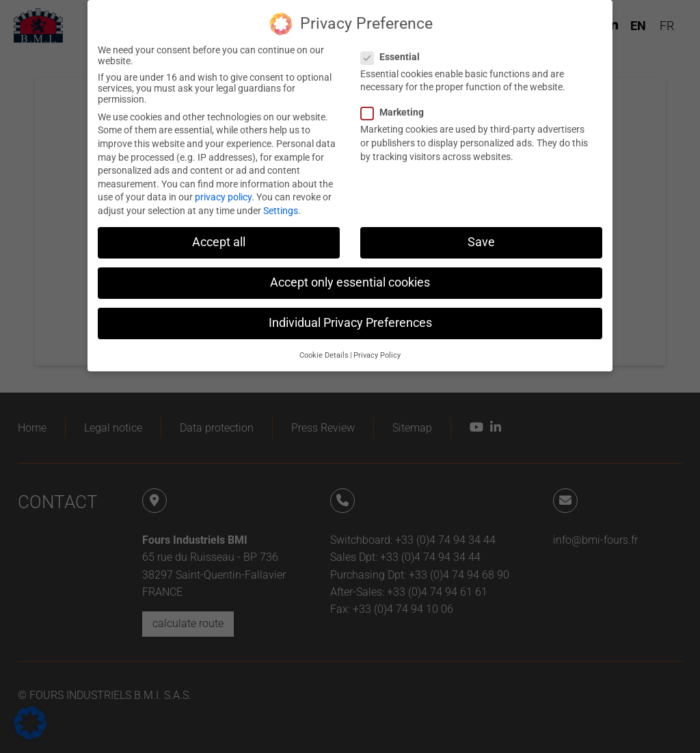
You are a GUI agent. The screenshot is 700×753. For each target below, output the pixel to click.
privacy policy (223, 188)
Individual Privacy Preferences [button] (350, 314)
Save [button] (481, 233)
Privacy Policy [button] (377, 346)
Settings (281, 202)
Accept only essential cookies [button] (350, 274)
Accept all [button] (219, 233)
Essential (394, 48)
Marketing (396, 103)
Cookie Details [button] (324, 346)
